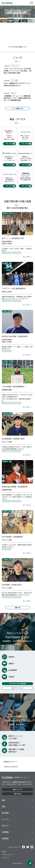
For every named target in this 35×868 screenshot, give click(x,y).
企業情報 (5, 832)
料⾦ (4, 807)
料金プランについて (18, 688)
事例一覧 (18, 608)
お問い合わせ (18, 794)
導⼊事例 (5, 813)
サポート (5, 826)
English (4, 852)
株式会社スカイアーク (10, 762)
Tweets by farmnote (11, 767)
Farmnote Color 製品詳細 (17, 684)
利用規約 (5, 839)
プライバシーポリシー (7, 855)
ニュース (5, 819)
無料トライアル (18, 790)
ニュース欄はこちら (18, 108)
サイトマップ (5, 858)
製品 (4, 800)
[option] (3, 21)
